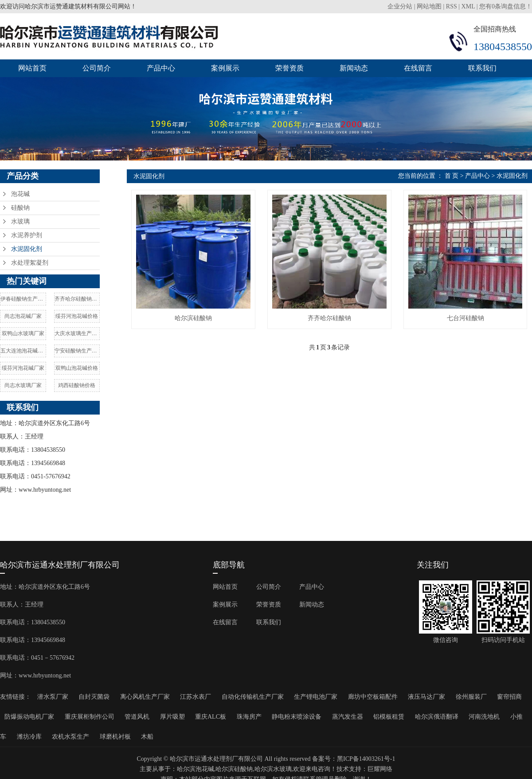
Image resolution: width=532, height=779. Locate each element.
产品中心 (161, 68)
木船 (147, 737)
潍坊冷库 (29, 737)
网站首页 (32, 68)
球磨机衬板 (115, 737)
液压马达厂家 (426, 697)
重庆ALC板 (211, 717)
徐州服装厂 (471, 697)
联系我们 (482, 68)
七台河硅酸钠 (465, 318)
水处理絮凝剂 (30, 263)
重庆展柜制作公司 (90, 717)
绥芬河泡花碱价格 (77, 316)
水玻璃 (20, 221)
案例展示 (225, 68)
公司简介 (97, 68)
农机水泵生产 (70, 737)
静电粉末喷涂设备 (297, 717)
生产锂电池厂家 (316, 697)
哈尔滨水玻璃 (273, 769)
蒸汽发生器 (348, 717)
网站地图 (429, 6)
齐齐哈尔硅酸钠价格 (77, 299)
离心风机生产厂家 (145, 697)
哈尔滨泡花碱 (196, 769)
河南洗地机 (484, 717)
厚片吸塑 (172, 717)
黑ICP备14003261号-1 (366, 759)
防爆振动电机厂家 (29, 717)
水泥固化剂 (27, 249)
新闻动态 (354, 68)
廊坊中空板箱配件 (373, 697)
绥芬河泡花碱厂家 (23, 368)
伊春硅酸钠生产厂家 (23, 299)
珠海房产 (249, 717)
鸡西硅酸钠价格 (77, 385)
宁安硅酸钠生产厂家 (77, 351)
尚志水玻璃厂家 (23, 385)
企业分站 (400, 6)
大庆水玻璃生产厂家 (77, 333)
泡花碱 (20, 194)
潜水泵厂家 (53, 697)
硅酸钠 (20, 208)
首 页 (452, 176)
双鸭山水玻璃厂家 (23, 333)
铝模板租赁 (389, 717)
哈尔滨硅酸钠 (193, 318)
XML (468, 6)
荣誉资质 (289, 68)
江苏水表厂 (196, 697)
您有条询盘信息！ (506, 6)
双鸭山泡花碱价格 (77, 368)
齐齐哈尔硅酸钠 (329, 318)
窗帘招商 (509, 697)
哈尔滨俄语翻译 (437, 717)
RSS (452, 6)
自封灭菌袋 (94, 697)
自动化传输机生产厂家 (253, 697)
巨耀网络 (380, 769)
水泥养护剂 (27, 235)
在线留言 (418, 68)
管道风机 (137, 717)
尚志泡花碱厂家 (23, 316)
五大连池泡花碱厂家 (23, 351)
